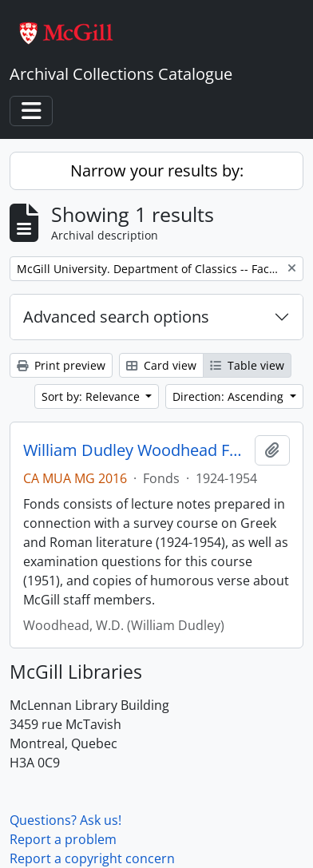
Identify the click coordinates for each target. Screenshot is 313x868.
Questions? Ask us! (65, 820)
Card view (161, 365)
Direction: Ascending (230, 396)
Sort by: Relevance (92, 396)
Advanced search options (116, 317)
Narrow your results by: (157, 170)
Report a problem (63, 839)
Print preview (61, 365)
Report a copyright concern (92, 858)
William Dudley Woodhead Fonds (136, 450)
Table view (247, 365)
